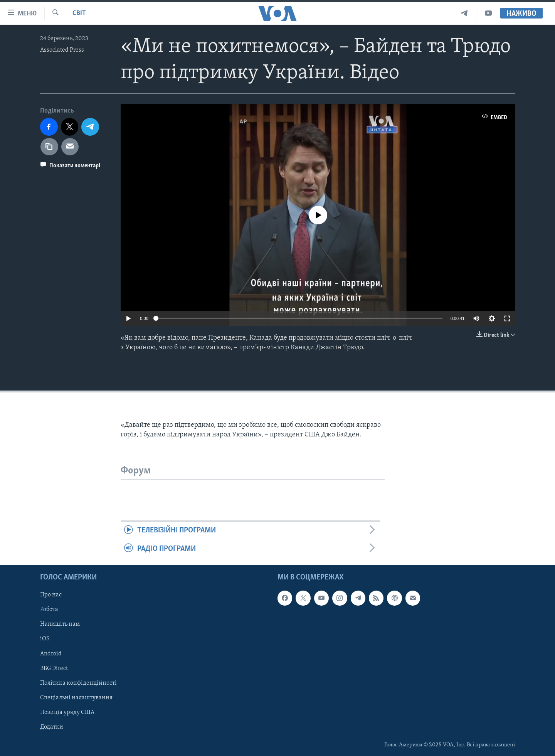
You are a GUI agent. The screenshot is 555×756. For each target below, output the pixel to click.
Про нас (51, 595)
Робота (49, 610)
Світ (79, 13)
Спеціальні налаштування (76, 698)
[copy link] (49, 147)
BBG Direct (54, 668)
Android (51, 654)
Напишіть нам (60, 624)
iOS (45, 639)
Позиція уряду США (67, 712)
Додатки (52, 727)
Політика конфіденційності (78, 683)
